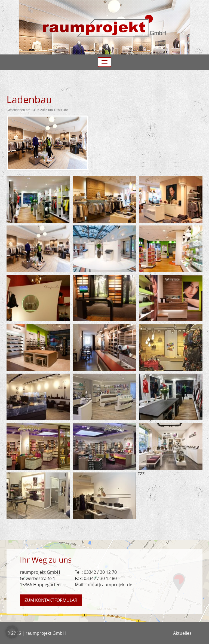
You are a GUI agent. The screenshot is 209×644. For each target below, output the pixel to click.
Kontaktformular (51, 600)
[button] (12, 632)
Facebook (198, 633)
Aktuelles (182, 633)
